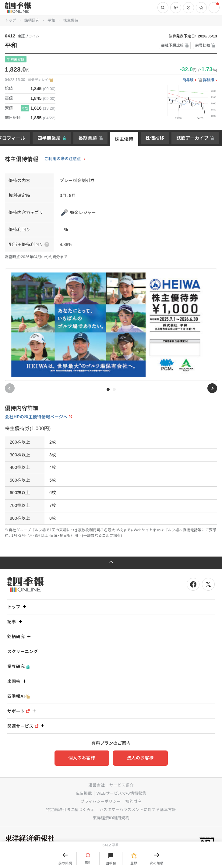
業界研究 (18, 667)
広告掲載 (84, 793)
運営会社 (96, 785)
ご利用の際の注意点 (63, 159)
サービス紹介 (122, 785)
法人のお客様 (140, 758)
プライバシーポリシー (101, 801)
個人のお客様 (82, 758)
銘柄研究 (32, 20)
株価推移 (155, 138)
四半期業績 (49, 138)
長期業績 (88, 138)
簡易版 (188, 80)
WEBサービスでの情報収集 (122, 793)
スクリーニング (23, 652)
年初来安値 (16, 59)
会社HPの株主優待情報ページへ (36, 417)
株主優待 (124, 139)
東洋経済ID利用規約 (111, 818)
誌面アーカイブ (192, 138)
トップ (11, 20)
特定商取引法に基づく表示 (70, 810)
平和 (51, 20)
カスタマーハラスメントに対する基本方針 (138, 810)
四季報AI (19, 696)
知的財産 (134, 801)
